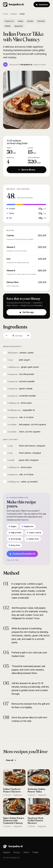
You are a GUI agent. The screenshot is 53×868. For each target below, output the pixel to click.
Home (6, 14)
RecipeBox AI (13, 5)
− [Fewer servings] (6, 335)
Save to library (27, 170)
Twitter (35, 852)
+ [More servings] (28, 335)
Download (42, 5)
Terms (26, 852)
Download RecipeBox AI (22, 554)
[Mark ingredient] (5, 353)
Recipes (14, 14)
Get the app (27, 312)
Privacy (17, 852)
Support (7, 852)
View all (11, 760)
